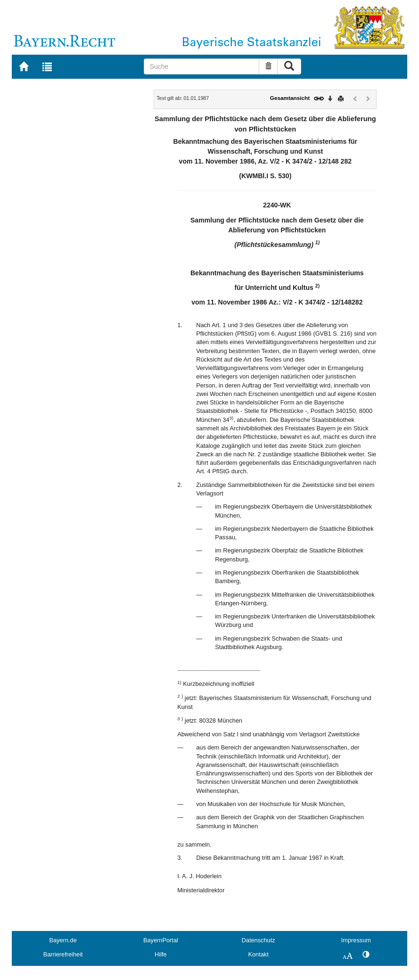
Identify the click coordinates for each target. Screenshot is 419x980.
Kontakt (258, 954)
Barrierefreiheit (63, 954)
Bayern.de (63, 940)
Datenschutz (259, 940)
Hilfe (161, 954)
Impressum (356, 940)
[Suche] (202, 66)
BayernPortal (161, 940)
